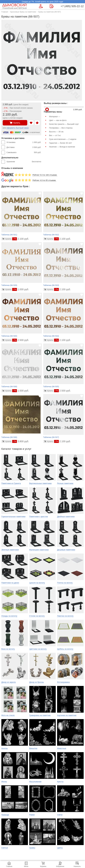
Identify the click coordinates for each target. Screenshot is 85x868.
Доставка (24, 147)
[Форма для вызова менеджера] (41, 6)
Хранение (24, 162)
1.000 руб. (21, 289)
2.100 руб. (21, 239)
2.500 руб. (21, 340)
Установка (24, 142)
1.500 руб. (21, 391)
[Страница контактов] (52, 6)
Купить (15, 123)
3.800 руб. (21, 441)
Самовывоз (24, 153)
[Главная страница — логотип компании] (15, 6)
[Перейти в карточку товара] (7, 239)
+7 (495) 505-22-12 (72, 6)
